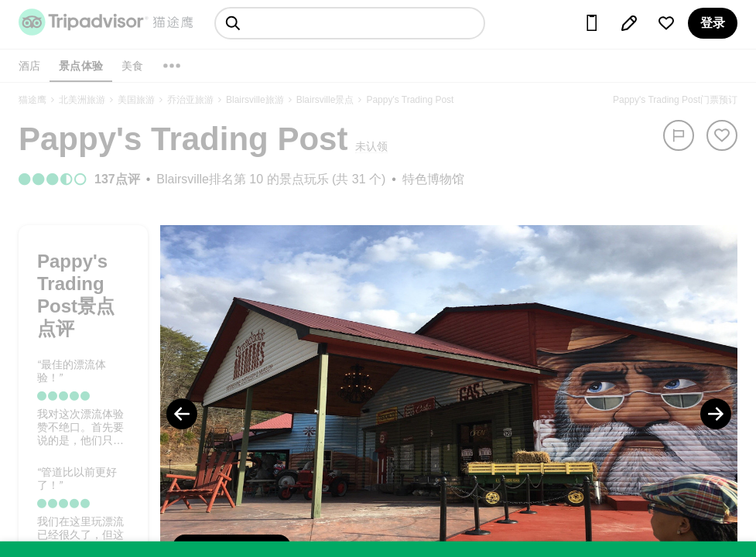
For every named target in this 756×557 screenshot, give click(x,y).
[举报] (679, 135)
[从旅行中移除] (722, 135)
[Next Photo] (716, 414)
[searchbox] (350, 23)
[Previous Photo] (182, 414)
